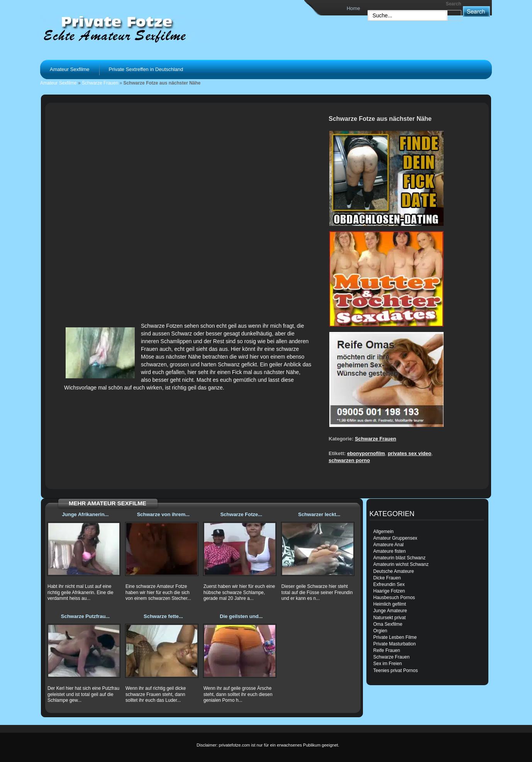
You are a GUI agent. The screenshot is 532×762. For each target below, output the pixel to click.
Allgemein (384, 532)
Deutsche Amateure (394, 571)
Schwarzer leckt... (319, 514)
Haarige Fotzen (389, 591)
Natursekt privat (390, 618)
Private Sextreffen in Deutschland (146, 69)
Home (353, 8)
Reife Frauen (387, 650)
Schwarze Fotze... (241, 514)
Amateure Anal (389, 545)
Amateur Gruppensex (395, 538)
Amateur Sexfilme (70, 69)
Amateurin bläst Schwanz (399, 558)
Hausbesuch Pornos (394, 598)
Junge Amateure (390, 611)
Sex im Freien (388, 664)
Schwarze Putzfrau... (85, 616)
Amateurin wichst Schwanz (401, 564)
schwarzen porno (349, 460)
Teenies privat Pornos (396, 671)
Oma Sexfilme (388, 624)
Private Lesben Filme (395, 637)
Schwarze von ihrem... (163, 514)
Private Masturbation (395, 644)
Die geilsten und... (241, 616)
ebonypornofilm (366, 453)
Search (454, 4)
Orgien (380, 631)
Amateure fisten (390, 551)
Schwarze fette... (163, 616)
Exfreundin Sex (389, 584)
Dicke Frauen (387, 578)
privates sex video (409, 453)
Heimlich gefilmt (390, 604)
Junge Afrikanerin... (86, 514)
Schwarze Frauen (100, 83)
